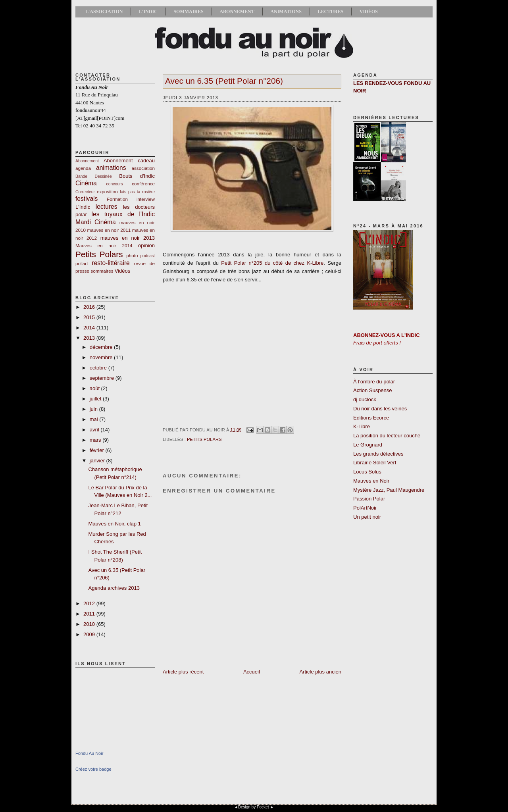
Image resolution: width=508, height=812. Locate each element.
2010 (90, 624)
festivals (87, 199)
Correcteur (85, 192)
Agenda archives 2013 (114, 588)
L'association (104, 12)
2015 (90, 317)
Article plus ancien (321, 672)
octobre (99, 368)
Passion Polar (369, 499)
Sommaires (188, 12)
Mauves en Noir (371, 481)
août (95, 388)
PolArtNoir (365, 508)
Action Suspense (373, 390)
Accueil (252, 672)
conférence (143, 184)
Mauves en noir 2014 (104, 245)
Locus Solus (367, 472)
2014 (90, 328)
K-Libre (362, 426)
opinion (146, 245)
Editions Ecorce (371, 418)
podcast (148, 256)
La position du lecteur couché (387, 436)
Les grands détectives (378, 454)
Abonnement (237, 12)
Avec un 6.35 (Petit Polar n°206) (224, 81)
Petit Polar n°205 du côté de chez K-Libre (272, 263)
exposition (107, 191)
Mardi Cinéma (96, 222)
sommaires (102, 271)
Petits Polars (99, 254)
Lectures (330, 12)
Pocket (263, 807)
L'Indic (148, 12)
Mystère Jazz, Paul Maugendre (389, 490)
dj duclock (365, 399)
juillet (96, 399)
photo (132, 255)
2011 (90, 614)
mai (95, 419)
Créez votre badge (93, 769)
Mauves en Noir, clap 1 (114, 524)
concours (115, 184)
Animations (286, 12)
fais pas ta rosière (137, 192)
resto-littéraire (111, 263)
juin (94, 409)
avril (95, 430)
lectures (107, 207)
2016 (90, 307)
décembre (102, 347)
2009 (90, 634)
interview (146, 199)
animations (111, 168)
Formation (117, 199)
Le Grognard (368, 445)
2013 (90, 338)
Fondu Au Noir (89, 753)
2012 (90, 603)
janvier (98, 461)
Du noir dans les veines (380, 409)
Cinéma (86, 183)
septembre (103, 378)
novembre (102, 357)
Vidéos (369, 12)
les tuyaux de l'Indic (123, 214)
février (98, 450)
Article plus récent (183, 672)
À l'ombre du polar (374, 382)
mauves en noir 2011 (109, 230)
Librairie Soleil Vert (375, 463)
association (143, 168)
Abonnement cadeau (129, 161)
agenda (83, 168)
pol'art (82, 263)
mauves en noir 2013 (128, 238)
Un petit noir (367, 517)
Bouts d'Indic (137, 176)
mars (96, 440)
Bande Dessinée (94, 176)
